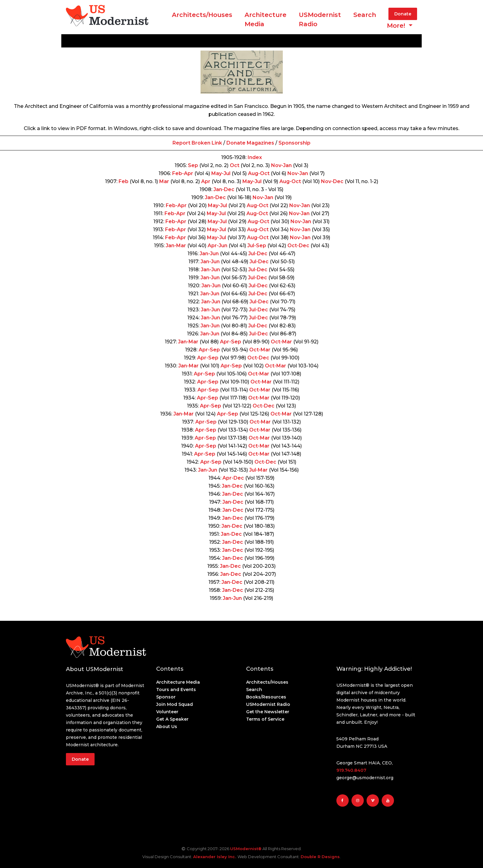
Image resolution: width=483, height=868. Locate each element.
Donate (403, 14)
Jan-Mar (176, 246)
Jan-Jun (209, 254)
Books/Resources (266, 697)
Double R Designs (320, 857)
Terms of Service (265, 719)
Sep (193, 165)
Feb (124, 181)
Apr (206, 181)
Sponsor (166, 697)
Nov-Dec (332, 181)
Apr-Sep (231, 342)
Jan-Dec (224, 189)
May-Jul (221, 173)
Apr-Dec (233, 478)
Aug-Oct (259, 173)
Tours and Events (176, 690)
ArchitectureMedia (266, 19)
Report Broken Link (197, 143)
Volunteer (167, 712)
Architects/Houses (202, 15)
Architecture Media (178, 682)
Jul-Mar (258, 470)
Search (365, 15)
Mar (164, 181)
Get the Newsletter (268, 712)
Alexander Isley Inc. (214, 857)
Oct (235, 165)
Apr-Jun (217, 246)
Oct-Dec (298, 246)
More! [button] (397, 26)
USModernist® (246, 849)
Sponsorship (294, 143)
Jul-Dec (258, 254)
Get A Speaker (172, 719)
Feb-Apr (183, 173)
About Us (167, 727)
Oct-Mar (281, 342)
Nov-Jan (281, 165)
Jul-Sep (257, 246)
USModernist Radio (320, 19)
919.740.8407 (351, 770)
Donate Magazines (250, 143)
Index (255, 157)
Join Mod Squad (175, 704)
